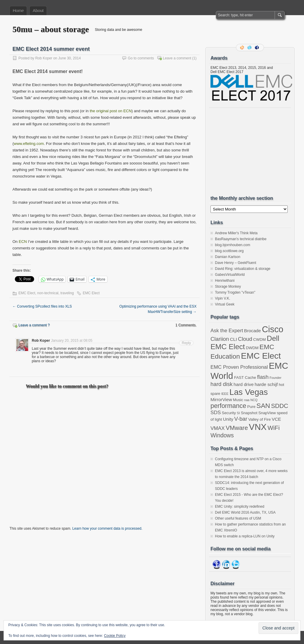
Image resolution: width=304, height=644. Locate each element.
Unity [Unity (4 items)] (228, 419)
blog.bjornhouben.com (233, 245)
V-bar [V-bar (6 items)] (241, 419)
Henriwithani (225, 281)
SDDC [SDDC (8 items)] (280, 406)
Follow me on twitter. (250, 48)
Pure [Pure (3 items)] (251, 407)
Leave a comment (177, 58)
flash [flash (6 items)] (263, 377)
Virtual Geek (225, 304)
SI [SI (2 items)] (238, 413)
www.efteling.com (29, 144)
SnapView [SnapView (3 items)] (267, 413)
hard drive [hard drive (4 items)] (244, 384)
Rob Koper (44, 58)
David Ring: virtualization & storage (243, 269)
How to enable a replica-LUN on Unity (245, 536)
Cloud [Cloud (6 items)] (245, 339)
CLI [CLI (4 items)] (233, 339)
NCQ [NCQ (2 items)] (254, 400)
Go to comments (141, 58)
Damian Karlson (228, 257)
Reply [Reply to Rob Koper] (186, 343)
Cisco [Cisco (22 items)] (273, 329)
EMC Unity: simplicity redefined (240, 507)
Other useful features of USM (238, 518)
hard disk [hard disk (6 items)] (221, 384)
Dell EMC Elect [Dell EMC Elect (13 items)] (245, 342)
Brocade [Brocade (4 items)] (252, 331)
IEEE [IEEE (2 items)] (225, 394)
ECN (23, 242)
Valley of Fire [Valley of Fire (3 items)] (259, 419)
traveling (67, 293)
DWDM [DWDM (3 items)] (252, 348)
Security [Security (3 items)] (229, 413)
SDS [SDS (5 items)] (216, 413)
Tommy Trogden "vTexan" (235, 292)
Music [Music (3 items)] (238, 400)
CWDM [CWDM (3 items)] (259, 340)
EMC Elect (27, 293)
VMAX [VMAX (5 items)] (218, 428)
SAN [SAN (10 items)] (263, 406)
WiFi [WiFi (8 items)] (274, 428)
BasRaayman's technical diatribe (241, 239)
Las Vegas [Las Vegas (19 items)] (249, 392)
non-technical (48, 293)
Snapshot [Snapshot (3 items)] (249, 413)
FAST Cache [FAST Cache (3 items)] (245, 378)
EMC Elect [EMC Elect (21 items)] (261, 356)
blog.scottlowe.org (229, 251)
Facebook (257, 48)
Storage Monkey (228, 287)
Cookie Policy (115, 636)
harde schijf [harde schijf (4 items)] (266, 384)
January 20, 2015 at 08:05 (72, 341)
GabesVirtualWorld (230, 275)
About (38, 11)
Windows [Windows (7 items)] (222, 435)
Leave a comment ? (34, 325)
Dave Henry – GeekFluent (236, 263)
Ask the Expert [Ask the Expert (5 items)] (227, 331)
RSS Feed (243, 48)
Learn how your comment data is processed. (107, 529)
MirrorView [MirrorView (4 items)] (221, 399)
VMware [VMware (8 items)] (237, 428)
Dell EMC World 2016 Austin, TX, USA (245, 512)
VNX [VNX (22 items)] (258, 427)
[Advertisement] (255, 151)
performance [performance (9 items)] (228, 406)
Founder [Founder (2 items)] (275, 378)
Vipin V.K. (223, 298)
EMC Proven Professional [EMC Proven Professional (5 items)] (239, 367)
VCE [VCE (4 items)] (276, 419)
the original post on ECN (111, 111)
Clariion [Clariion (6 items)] (220, 339)
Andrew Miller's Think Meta (236, 233)
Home (18, 11)
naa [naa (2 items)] (247, 400)
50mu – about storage (51, 29)
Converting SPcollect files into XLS (42, 306)
